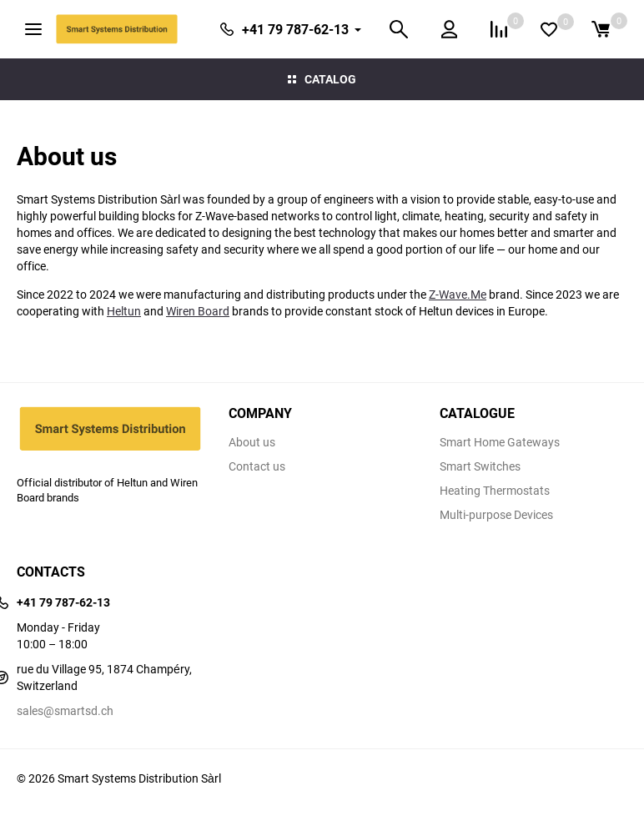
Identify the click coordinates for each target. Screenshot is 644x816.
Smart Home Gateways (500, 442)
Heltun (124, 311)
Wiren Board (198, 311)
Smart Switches (480, 466)
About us (252, 442)
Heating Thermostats (495, 491)
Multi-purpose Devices (496, 515)
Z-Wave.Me (458, 294)
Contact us (257, 466)
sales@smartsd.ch (65, 710)
